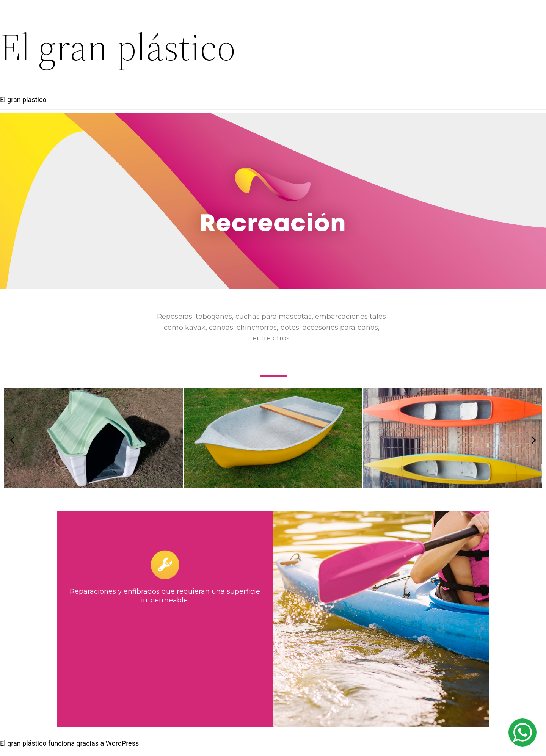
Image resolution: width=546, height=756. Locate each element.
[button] (259, 486)
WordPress (122, 743)
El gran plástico (118, 47)
